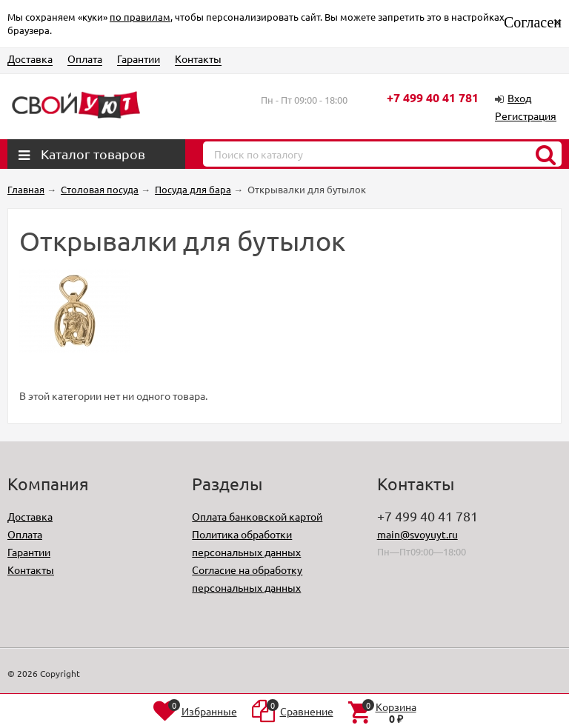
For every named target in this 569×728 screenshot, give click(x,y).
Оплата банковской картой (257, 516)
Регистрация (526, 116)
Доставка (30, 59)
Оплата (85, 59)
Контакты (198, 59)
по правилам (140, 17)
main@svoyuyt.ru (417, 534)
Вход (519, 98)
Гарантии (139, 59)
